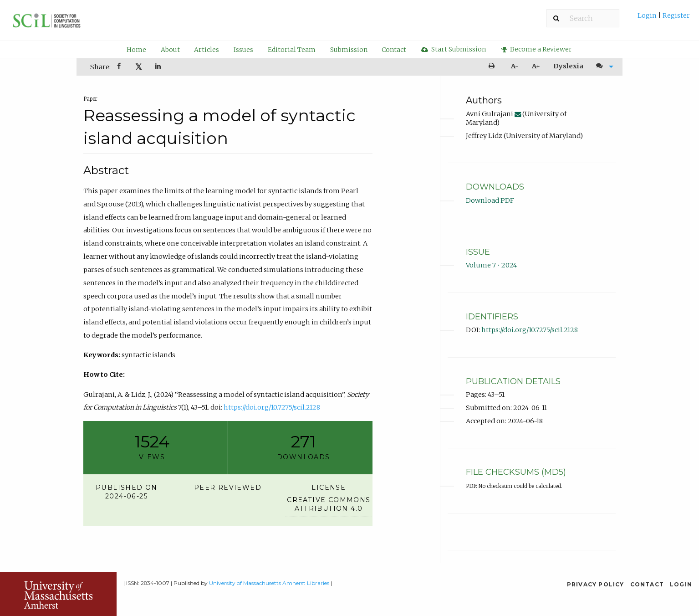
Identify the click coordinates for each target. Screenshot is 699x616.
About (170, 50)
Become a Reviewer (537, 49)
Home (136, 50)
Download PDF (490, 200)
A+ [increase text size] (536, 66)
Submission (349, 50)
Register (676, 15)
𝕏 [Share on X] (139, 67)
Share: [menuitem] (100, 67)
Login (648, 15)
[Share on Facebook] (120, 67)
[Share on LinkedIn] (159, 67)
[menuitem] (664, 19)
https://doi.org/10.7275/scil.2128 (272, 407)
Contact (394, 50)
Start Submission (454, 49)
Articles (207, 50)
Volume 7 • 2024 (491, 265)
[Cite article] (603, 66)
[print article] (493, 66)
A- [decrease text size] (515, 66)
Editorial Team (292, 50)
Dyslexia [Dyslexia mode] (568, 66)
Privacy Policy (596, 584)
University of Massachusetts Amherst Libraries (269, 583)
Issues (243, 50)
